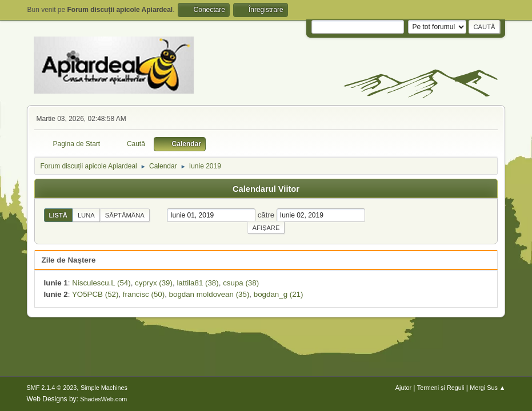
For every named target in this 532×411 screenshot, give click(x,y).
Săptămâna (125, 215)
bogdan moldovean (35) (209, 294)
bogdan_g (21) (279, 294)
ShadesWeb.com (103, 399)
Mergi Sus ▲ (487, 388)
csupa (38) (241, 283)
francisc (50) (144, 294)
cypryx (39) (154, 283)
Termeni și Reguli (441, 388)
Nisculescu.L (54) (101, 283)
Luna (86, 215)
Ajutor (403, 388)
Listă (58, 215)
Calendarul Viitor (266, 189)
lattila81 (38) (197, 283)
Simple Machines (104, 388)
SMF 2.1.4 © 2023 (52, 388)
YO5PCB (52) (95, 294)
